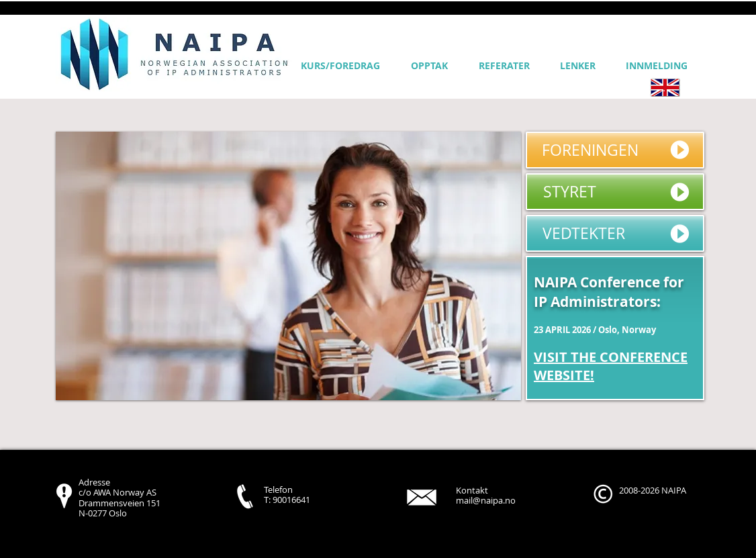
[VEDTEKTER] (615, 233)
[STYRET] (615, 192)
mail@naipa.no (486, 500)
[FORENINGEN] (615, 150)
